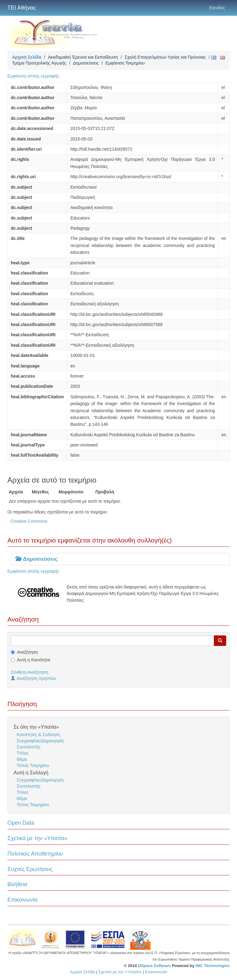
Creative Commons (29, 521)
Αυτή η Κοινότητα (33, 660)
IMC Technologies (213, 966)
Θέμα (22, 759)
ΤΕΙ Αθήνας (22, 8)
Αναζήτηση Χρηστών (34, 678)
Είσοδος (217, 8)
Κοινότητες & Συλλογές (38, 735)
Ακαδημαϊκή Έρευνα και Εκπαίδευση (83, 57)
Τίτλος (23, 753)
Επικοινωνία (23, 900)
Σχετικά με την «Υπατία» (37, 838)
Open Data (21, 823)
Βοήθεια (17, 884)
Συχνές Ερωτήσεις (30, 869)
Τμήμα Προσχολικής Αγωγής (39, 63)
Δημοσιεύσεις (86, 63)
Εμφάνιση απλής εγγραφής (33, 76)
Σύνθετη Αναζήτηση (29, 672)
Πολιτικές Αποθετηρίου (35, 854)
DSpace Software (154, 966)
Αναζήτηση (27, 652)
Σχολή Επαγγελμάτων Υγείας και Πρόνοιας (165, 57)
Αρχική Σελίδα (27, 57)
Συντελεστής (29, 747)
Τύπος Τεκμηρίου (33, 765)
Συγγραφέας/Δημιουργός (40, 741)
